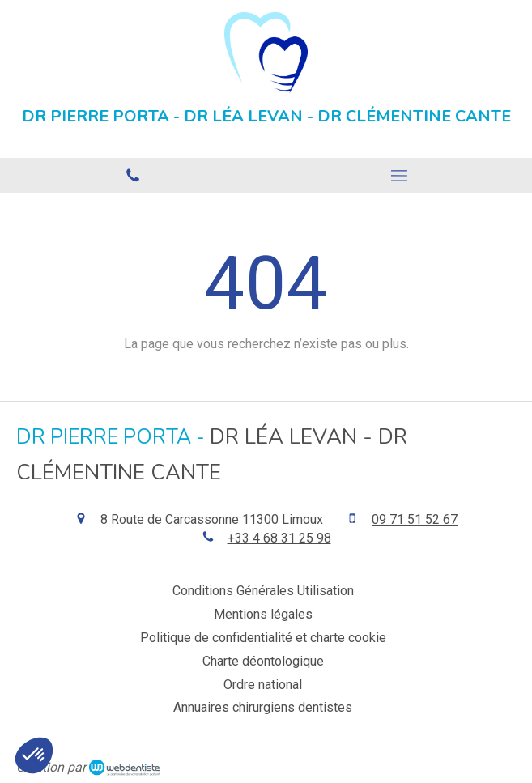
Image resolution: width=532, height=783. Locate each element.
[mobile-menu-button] (400, 176)
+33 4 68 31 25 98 (279, 538)
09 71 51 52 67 (415, 519)
